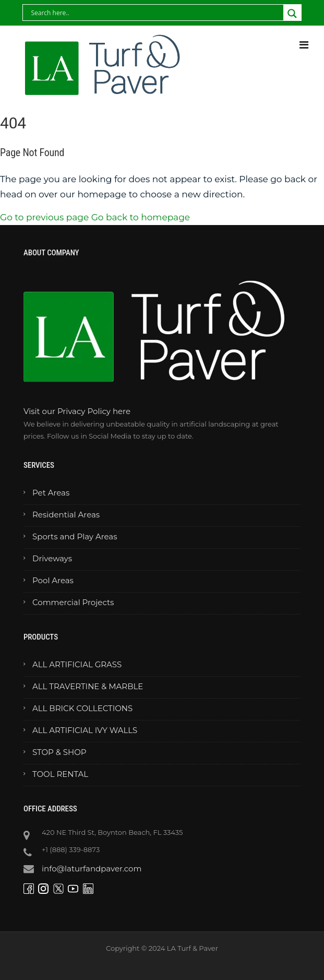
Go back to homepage (141, 217)
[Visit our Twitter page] (60, 888)
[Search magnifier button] (292, 14)
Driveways (52, 558)
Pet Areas (51, 493)
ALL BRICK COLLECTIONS (82, 708)
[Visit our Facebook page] (30, 888)
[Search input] (88, 13)
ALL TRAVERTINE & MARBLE (88, 686)
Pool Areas (53, 580)
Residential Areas (66, 515)
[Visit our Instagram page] (45, 888)
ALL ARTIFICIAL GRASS (77, 664)
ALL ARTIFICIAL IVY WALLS (85, 730)
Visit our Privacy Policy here (77, 411)
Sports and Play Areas (75, 536)
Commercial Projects (73, 602)
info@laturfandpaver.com (92, 869)
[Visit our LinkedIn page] (89, 888)
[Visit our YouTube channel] (74, 888)
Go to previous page (44, 217)
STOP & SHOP (59, 752)
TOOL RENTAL (60, 774)
